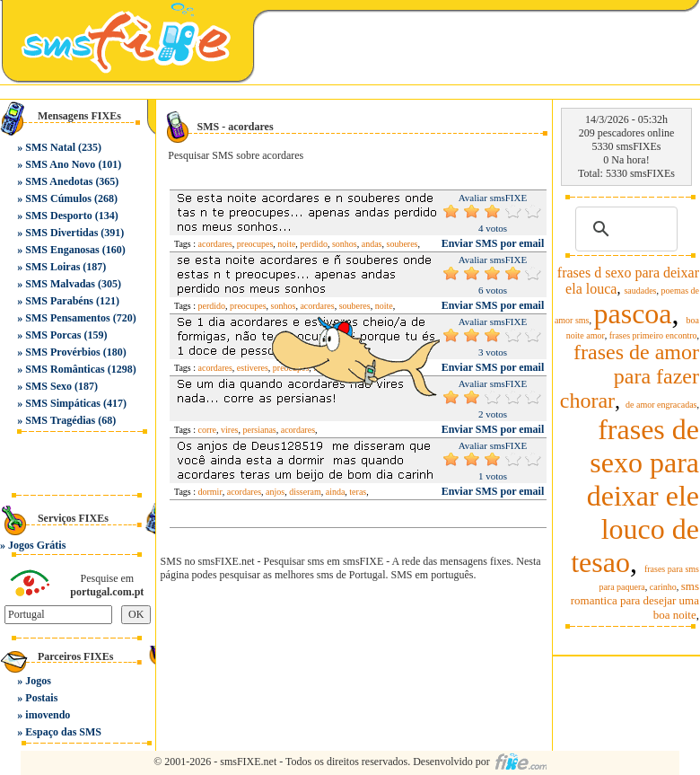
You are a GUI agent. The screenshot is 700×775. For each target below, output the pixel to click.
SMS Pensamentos (67, 318)
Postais (41, 698)
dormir (210, 492)
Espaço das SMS (63, 732)
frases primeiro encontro (653, 335)
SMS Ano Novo (60, 164)
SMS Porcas (53, 335)
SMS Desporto (58, 216)
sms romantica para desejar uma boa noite (635, 600)
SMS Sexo (48, 386)
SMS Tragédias (60, 420)
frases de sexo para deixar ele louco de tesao (635, 496)
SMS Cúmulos (58, 198)
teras (358, 492)
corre (208, 430)
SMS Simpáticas (63, 403)
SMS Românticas (65, 369)
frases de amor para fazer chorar (630, 376)
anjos (275, 492)
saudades (640, 291)
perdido (314, 244)
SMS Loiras (52, 267)
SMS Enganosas (62, 250)
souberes (402, 244)
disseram (305, 492)
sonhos (345, 244)
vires (229, 430)
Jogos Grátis (37, 545)
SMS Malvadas (60, 284)
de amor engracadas (661, 405)
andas (372, 244)
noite (286, 244)
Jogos (38, 681)
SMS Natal (50, 147)
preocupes (255, 244)
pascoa (632, 313)
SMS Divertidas (61, 233)
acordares (215, 244)
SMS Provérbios (62, 352)
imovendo (48, 715)
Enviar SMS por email (493, 243)
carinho (663, 587)
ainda (336, 492)
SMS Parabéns (59, 301)
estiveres (253, 368)
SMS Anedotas (59, 181)
